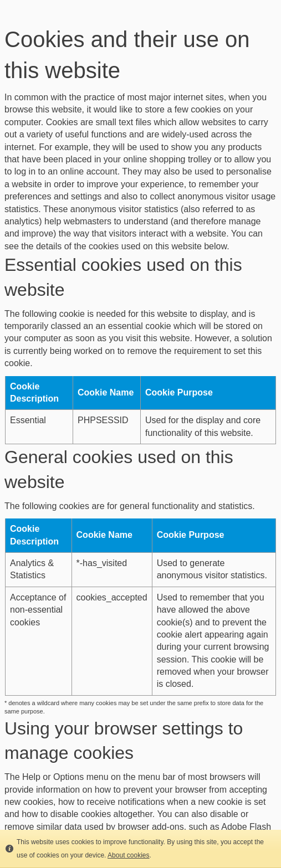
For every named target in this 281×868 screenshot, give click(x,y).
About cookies (128, 855)
